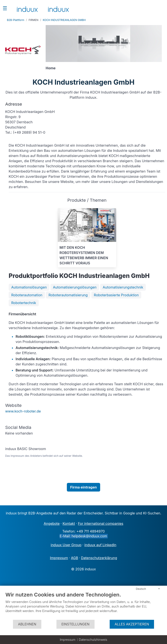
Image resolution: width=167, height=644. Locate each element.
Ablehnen (27, 624)
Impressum (67, 640)
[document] (83, 605)
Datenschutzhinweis (93, 640)
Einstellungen (75, 624)
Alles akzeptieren (132, 624)
